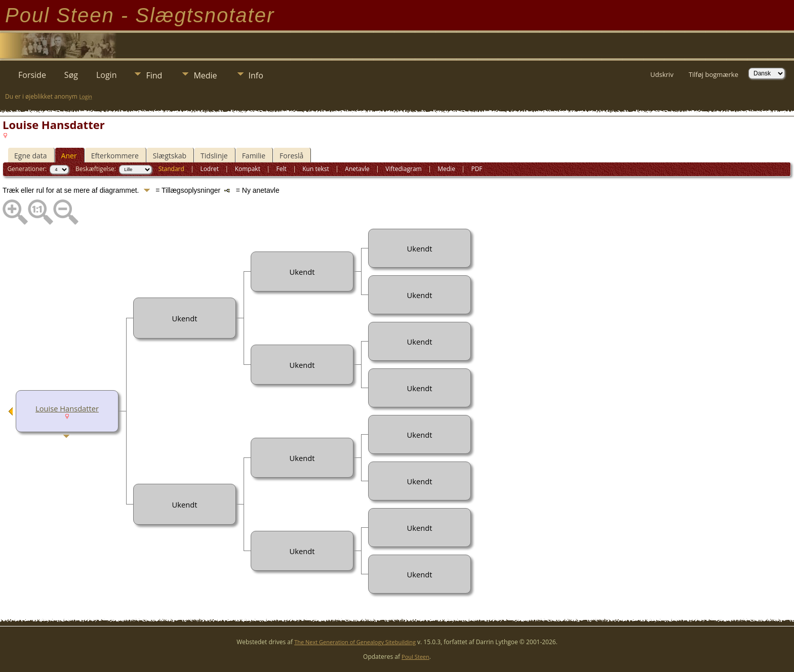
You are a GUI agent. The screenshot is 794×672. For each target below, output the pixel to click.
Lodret (209, 169)
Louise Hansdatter (67, 408)
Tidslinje (214, 156)
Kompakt (248, 169)
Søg (71, 75)
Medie (205, 75)
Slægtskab (170, 156)
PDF (477, 169)
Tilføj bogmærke (713, 74)
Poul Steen (415, 657)
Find (154, 75)
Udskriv (662, 74)
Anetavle (357, 169)
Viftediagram (403, 169)
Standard (171, 169)
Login (107, 75)
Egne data (31, 156)
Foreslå (291, 156)
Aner (69, 156)
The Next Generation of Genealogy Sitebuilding (355, 642)
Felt (281, 169)
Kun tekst (316, 169)
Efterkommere (115, 156)
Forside (32, 75)
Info (256, 75)
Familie (254, 156)
